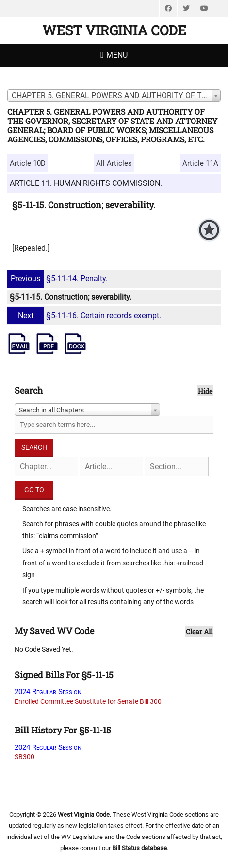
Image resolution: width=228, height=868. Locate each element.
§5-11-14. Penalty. (59, 279)
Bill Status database (139, 848)
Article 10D (28, 163)
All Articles (114, 163)
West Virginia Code (114, 30)
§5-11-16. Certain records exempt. (85, 315)
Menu (117, 55)
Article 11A (200, 163)
